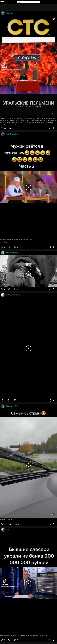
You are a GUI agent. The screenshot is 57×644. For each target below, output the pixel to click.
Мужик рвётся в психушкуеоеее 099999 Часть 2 (17, 240)
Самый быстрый (6, 520)
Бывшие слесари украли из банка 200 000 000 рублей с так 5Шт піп (24, 635)
